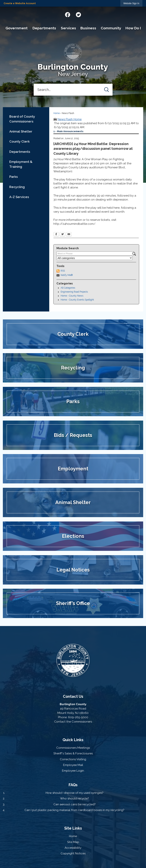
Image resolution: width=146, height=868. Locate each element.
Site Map (73, 842)
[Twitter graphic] (78, 14)
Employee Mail (73, 765)
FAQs (73, 785)
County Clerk (19, 141)
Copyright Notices (73, 853)
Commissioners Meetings (73, 748)
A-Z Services (19, 197)
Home (57, 113)
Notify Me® (67, 275)
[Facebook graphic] (68, 14)
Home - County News (72, 296)
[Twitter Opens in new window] (62, 235)
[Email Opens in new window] (69, 235)
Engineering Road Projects (74, 292)
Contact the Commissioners (73, 722)
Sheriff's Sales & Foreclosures (73, 753)
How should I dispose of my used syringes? (75, 793)
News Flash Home (70, 119)
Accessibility (73, 848)
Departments (20, 152)
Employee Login (73, 771)
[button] (107, 90)
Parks (13, 177)
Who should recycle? (75, 799)
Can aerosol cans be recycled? (75, 804)
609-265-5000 (78, 717)
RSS (63, 271)
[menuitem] (16, 28)
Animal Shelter (21, 131)
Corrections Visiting (73, 759)
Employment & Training (21, 164)
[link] (131, 3)
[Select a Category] (94, 258)
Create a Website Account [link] (20, 3)
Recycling (17, 187)
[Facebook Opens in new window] (56, 235)
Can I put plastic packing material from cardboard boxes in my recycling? (74, 810)
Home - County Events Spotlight (77, 300)
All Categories (68, 288)
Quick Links (73, 740)
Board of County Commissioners (22, 119)
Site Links (73, 828)
